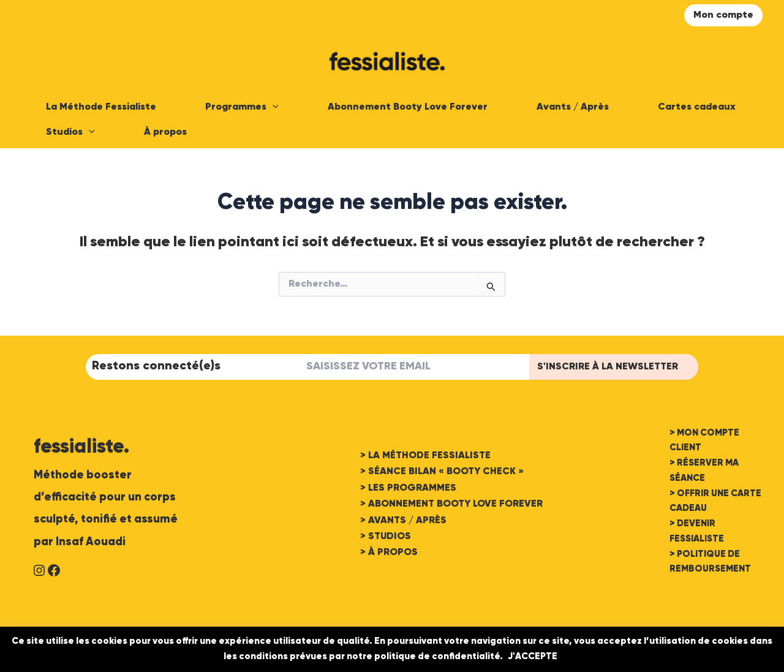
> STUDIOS (386, 537)
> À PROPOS (389, 553)
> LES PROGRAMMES (408, 488)
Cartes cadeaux (697, 107)
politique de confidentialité (437, 656)
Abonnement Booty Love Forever (408, 107)
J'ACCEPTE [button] (533, 656)
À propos (165, 132)
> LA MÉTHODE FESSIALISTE (425, 456)
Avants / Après (573, 107)
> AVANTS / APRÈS (403, 521)
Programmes (242, 108)
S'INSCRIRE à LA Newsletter (608, 367)
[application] (273, 108)
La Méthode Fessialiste (101, 107)
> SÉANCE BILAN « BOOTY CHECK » (442, 472)
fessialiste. (81, 447)
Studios (70, 133)
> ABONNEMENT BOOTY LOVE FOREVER (451, 504)
